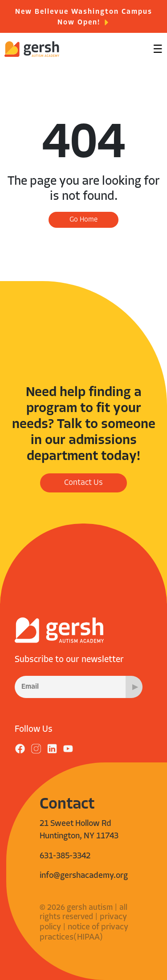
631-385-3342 (65, 856)
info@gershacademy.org (84, 876)
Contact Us (83, 483)
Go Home (83, 220)
